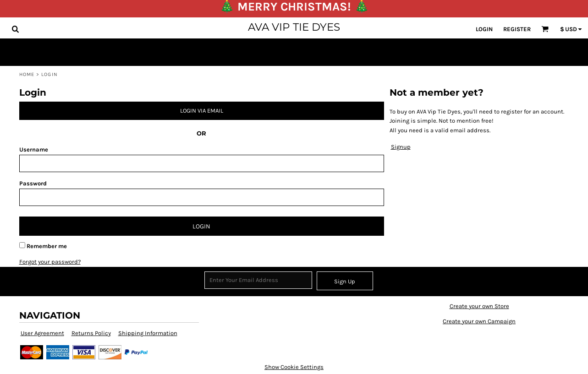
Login (484, 29)
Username (34, 149)
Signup (401, 147)
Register (517, 29)
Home (27, 74)
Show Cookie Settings (294, 367)
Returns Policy (91, 333)
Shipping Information (148, 333)
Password (33, 183)
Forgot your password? (50, 262)
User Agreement (42, 333)
